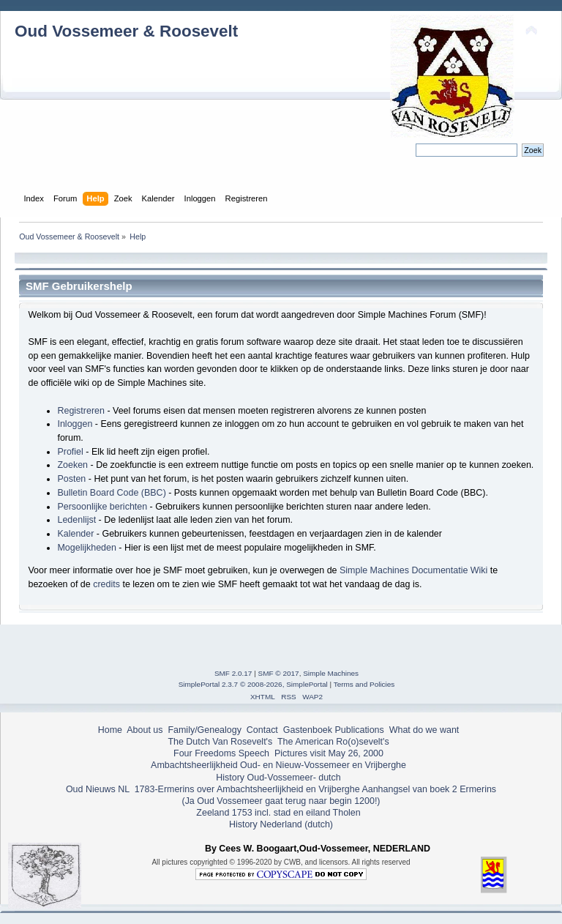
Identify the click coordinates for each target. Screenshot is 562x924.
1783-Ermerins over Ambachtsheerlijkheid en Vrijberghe (246, 789)
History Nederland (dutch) (281, 824)
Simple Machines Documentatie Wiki (413, 570)
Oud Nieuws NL (98, 789)
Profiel (70, 452)
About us (145, 730)
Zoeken (72, 465)
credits (106, 584)
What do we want (424, 730)
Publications (360, 730)
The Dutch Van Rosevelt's (220, 742)
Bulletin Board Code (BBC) (111, 493)
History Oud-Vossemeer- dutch (278, 778)
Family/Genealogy (205, 730)
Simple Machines (331, 673)
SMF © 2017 (279, 673)
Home (110, 730)
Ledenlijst (76, 520)
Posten (71, 479)
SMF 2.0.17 (233, 673)
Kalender (75, 534)
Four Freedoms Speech (221, 753)
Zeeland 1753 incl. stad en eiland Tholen (278, 813)
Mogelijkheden (86, 548)
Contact (262, 730)
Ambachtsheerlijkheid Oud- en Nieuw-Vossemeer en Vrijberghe (278, 765)
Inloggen (75, 424)
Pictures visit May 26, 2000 (329, 753)
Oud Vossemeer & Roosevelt (126, 31)
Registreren (80, 411)
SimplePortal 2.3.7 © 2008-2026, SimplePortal (253, 684)
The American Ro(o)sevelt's (333, 742)
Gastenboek (308, 730)
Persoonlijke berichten (102, 507)
